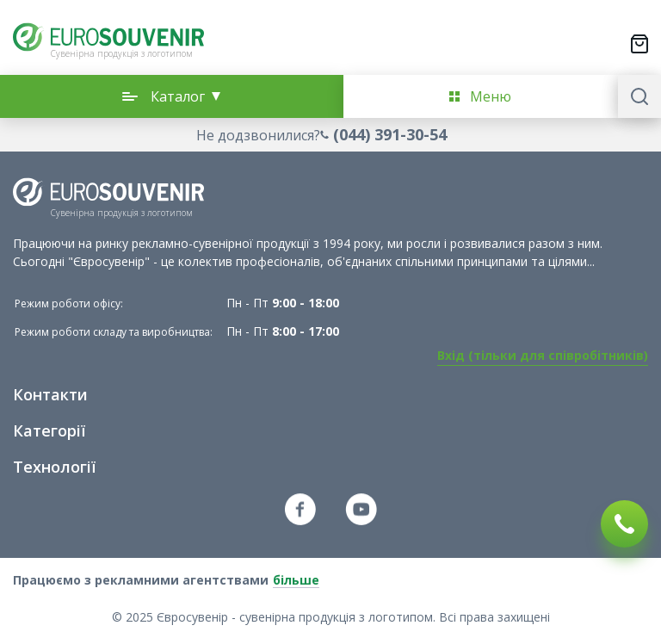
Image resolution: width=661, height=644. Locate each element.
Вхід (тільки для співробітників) (543, 355)
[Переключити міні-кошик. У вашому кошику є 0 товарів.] (639, 44)
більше (296, 580)
